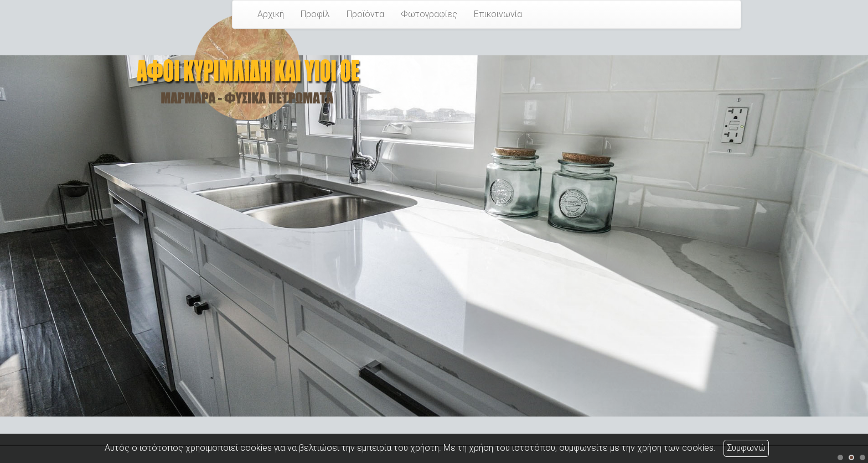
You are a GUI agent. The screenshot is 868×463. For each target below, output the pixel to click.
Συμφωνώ (746, 448)
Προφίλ (315, 14)
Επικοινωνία (498, 14)
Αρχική (271, 14)
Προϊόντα (365, 14)
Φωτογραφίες (429, 14)
